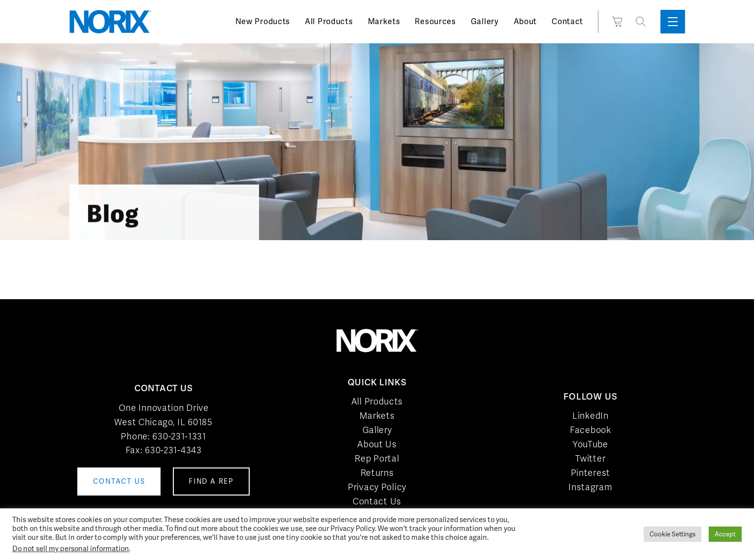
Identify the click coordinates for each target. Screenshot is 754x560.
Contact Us (377, 501)
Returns (377, 473)
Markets (384, 21)
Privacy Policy (377, 487)
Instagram (590, 487)
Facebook (590, 430)
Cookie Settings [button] (672, 534)
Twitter (590, 458)
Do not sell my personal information (71, 548)
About (525, 21)
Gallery (485, 21)
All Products (329, 21)
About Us (377, 444)
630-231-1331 (179, 436)
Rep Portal (377, 458)
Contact (567, 21)
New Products (263, 21)
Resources (435, 21)
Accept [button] (725, 534)
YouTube (590, 444)
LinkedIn (590, 416)
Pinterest (590, 473)
